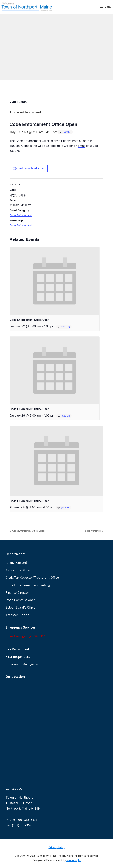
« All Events (18, 102)
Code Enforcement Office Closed (29, 531)
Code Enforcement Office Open (29, 320)
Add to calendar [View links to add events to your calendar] (29, 169)
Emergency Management (24, 664)
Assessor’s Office (18, 570)
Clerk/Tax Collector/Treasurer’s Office (32, 577)
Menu (108, 7)
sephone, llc (74, 860)
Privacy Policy (57, 847)
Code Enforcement (21, 215)
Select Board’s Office (20, 607)
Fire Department (17, 649)
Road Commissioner (20, 600)
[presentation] (55, 281)
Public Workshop (93, 531)
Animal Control (16, 563)
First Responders (18, 657)
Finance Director (17, 592)
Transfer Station (17, 615)
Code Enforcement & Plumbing (28, 585)
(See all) (67, 132)
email (81, 146)
